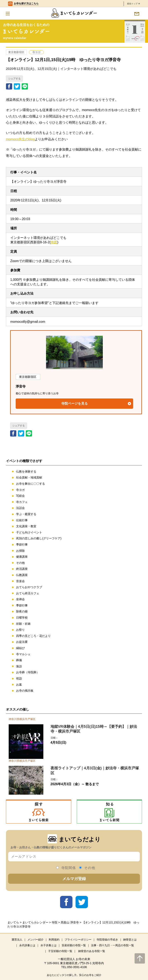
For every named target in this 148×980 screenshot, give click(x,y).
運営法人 (17, 940)
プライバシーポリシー (78, 940)
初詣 (19, 678)
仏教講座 (22, 575)
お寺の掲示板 (25, 691)
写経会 (20, 496)
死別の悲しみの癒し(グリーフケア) (39, 538)
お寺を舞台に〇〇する (31, 484)
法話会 (20, 508)
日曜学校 (22, 618)
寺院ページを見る (75, 403)
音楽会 (20, 581)
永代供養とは (27, 945)
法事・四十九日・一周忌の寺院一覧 (112, 945)
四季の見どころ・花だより (33, 636)
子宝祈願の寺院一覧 (60, 951)
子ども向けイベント (29, 532)
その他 (20, 563)
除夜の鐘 (22, 611)
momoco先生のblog (20, 139)
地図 (54, 242)
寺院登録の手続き (107, 940)
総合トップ (134, 4)
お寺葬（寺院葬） (28, 672)
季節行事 (22, 545)
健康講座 (22, 557)
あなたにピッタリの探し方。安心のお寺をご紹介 (74, 975)
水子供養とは (49, 945)
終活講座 (22, 569)
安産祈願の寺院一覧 (74, 945)
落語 (19, 666)
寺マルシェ (23, 654)
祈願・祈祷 (23, 624)
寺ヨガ (36, 52)
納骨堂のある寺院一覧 (92, 951)
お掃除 (20, 551)
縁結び (20, 648)
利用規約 (54, 940)
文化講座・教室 (26, 526)
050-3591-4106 (77, 967)
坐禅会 (20, 599)
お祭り (20, 630)
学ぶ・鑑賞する (26, 514)
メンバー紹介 (36, 940)
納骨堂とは (130, 940)
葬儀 (19, 660)
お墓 (19, 685)
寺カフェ (22, 502)
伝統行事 (22, 520)
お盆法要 (22, 642)
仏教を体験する (26, 471)
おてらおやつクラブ (29, 587)
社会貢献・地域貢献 (29, 477)
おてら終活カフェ (28, 593)
